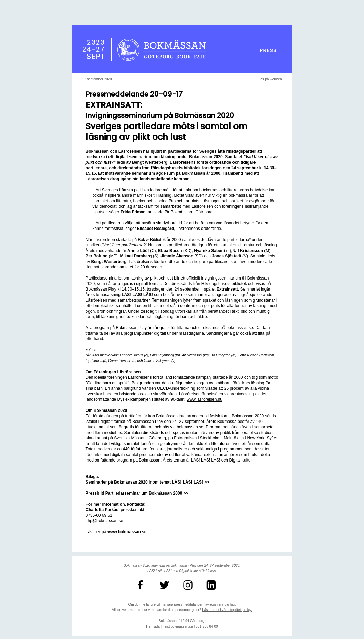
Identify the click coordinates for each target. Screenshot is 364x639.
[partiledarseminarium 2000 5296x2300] (137, 493)
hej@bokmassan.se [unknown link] (178, 626)
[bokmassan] (194, 585)
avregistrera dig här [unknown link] (220, 604)
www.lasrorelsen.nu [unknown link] (205, 399)
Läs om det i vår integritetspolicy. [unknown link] (227, 610)
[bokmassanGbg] (170, 585)
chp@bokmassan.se (105, 521)
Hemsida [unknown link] (153, 626)
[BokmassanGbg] (147, 585)
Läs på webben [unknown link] (270, 79)
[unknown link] (127, 532)
